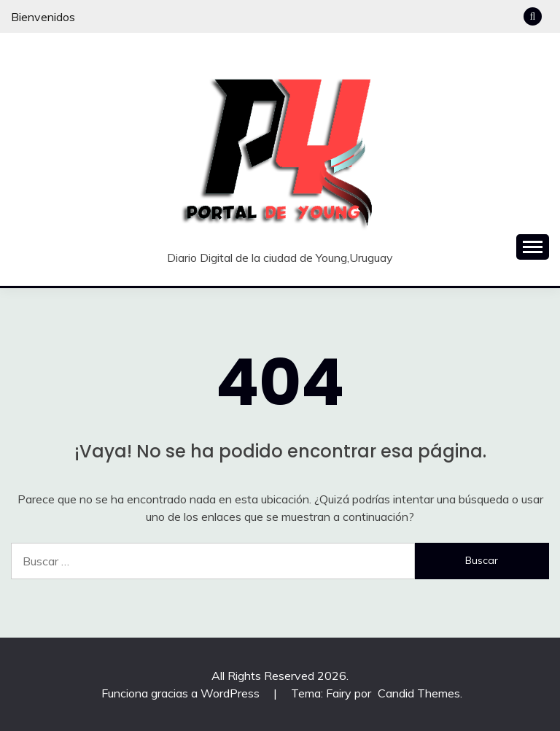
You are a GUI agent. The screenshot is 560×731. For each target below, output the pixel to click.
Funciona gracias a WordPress (182, 693)
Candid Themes (419, 693)
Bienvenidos (43, 17)
